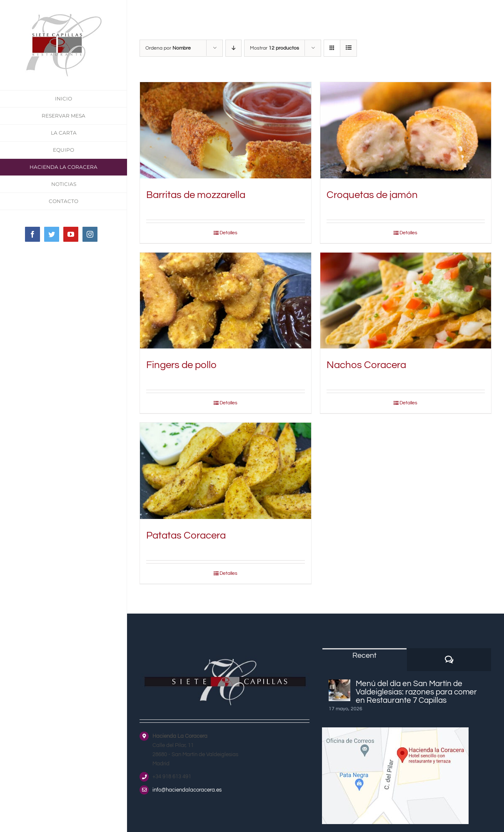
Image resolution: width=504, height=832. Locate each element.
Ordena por (168, 48)
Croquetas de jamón (372, 195)
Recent (364, 655)
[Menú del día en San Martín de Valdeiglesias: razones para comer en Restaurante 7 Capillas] (339, 690)
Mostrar (274, 48)
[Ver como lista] (348, 48)
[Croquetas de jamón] (406, 130)
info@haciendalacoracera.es (187, 790)
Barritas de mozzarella (196, 195)
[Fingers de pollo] (226, 301)
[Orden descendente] (233, 48)
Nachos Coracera (366, 365)
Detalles (228, 233)
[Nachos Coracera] (406, 301)
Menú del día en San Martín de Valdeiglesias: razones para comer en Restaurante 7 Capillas (416, 692)
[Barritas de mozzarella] (226, 130)
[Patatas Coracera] (226, 471)
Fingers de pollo (181, 365)
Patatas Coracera (186, 535)
